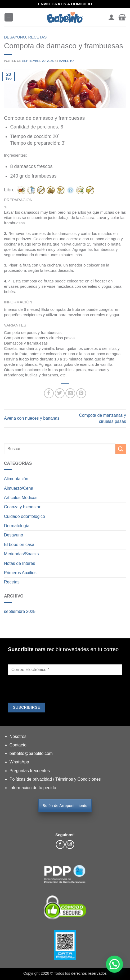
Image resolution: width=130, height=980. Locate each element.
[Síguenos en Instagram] (70, 844)
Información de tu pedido (33, 788)
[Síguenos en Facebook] (60, 844)
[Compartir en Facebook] (49, 393)
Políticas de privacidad (31, 779)
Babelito (67, 61)
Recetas (37, 37)
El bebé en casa (19, 545)
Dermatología (17, 526)
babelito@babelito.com (31, 753)
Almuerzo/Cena (19, 488)
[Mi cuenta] (111, 17)
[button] (9, 17)
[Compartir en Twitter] (60, 393)
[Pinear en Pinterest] (81, 393)
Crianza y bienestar (22, 507)
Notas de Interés (19, 563)
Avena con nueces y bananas (32, 418)
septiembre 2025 (20, 611)
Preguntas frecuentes (30, 771)
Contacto (18, 745)
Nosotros (18, 736)
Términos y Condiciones (78, 779)
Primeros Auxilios (20, 573)
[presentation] (48, 690)
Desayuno (15, 37)
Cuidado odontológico (24, 516)
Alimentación (16, 479)
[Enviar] (121, 449)
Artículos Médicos (21, 498)
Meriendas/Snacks (21, 554)
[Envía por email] (70, 393)
